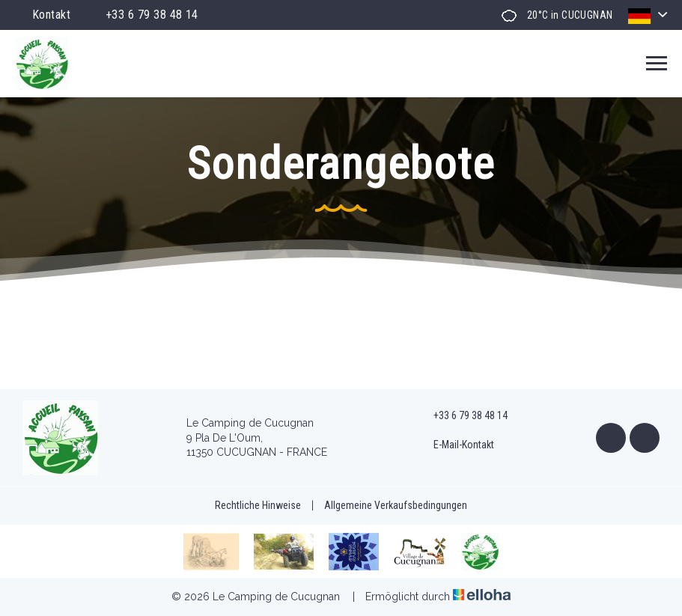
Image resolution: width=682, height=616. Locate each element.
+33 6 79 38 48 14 (462, 416)
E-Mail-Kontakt (455, 445)
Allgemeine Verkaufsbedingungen (396, 505)
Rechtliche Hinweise (258, 505)
